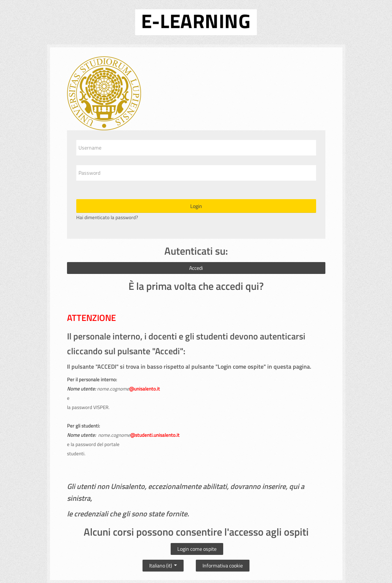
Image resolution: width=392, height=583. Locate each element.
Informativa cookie (223, 565)
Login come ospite (197, 549)
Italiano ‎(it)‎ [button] (163, 564)
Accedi (196, 268)
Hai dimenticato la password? (107, 217)
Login (196, 206)
